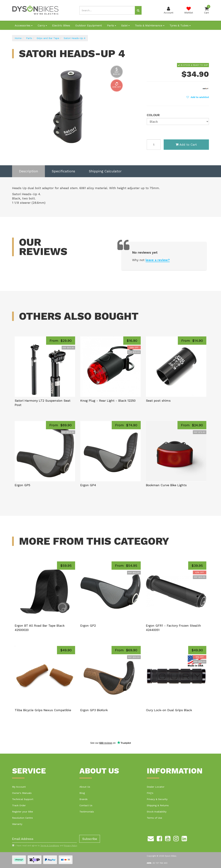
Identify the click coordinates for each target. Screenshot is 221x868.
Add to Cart (186, 144)
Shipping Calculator (105, 171)
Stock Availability (157, 812)
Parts (112, 25)
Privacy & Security (157, 799)
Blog (82, 793)
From (61, 341)
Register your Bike (23, 812)
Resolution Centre (22, 818)
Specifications (63, 171)
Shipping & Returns (158, 805)
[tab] (28, 171)
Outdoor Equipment (89, 25)
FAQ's (150, 793)
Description (28, 171)
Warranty (17, 824)
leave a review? (158, 260)
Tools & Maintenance (150, 25)
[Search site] (138, 10)
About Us (85, 787)
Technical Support (23, 799)
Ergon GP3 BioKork (94, 710)
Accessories (24, 25)
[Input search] (107, 10)
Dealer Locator (156, 787)
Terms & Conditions (50, 846)
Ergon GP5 (22, 485)
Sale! (125, 25)
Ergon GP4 (88, 485)
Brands (83, 799)
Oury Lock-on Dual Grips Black (169, 710)
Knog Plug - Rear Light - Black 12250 (108, 401)
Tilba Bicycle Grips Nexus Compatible (43, 710)
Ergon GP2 (88, 626)
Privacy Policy (71, 846)
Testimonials (87, 812)
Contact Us (86, 805)
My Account (19, 787)
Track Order (19, 805)
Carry (42, 25)
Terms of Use (154, 818)
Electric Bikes (61, 25)
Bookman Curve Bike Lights (166, 485)
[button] (198, 97)
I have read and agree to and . (45, 846)
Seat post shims (158, 401)
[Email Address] (44, 839)
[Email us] (151, 838)
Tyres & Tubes (180, 25)
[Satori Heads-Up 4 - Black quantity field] (154, 145)
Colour (153, 115)
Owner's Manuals (22, 793)
